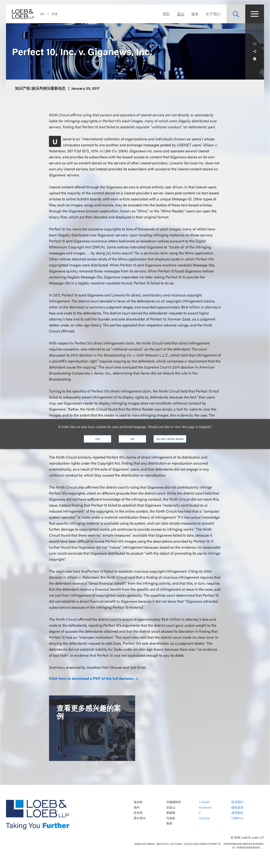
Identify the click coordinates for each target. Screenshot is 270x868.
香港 (169, 823)
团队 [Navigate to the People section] (166, 14)
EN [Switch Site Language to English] (42, 14)
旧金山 (171, 807)
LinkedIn (205, 802)
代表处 (171, 818)
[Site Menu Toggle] (255, 14)
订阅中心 (237, 818)
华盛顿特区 (174, 802)
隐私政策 (237, 807)
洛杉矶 (138, 802)
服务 (195, 14)
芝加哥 (138, 813)
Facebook (205, 807)
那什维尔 (140, 818)
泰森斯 (171, 813)
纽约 (137, 807)
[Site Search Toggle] (236, 14)
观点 (181, 14)
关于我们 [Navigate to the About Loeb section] (213, 14)
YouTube (204, 818)
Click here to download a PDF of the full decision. (92, 678)
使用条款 (237, 813)
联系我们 (237, 802)
